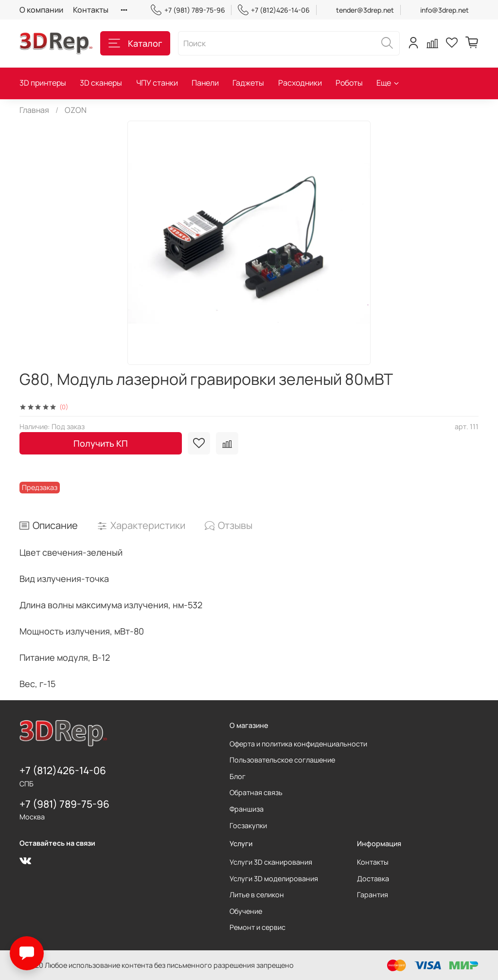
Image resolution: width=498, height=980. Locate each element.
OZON (76, 110)
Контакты (91, 10)
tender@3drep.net (365, 10)
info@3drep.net (445, 10)
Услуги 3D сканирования (271, 862)
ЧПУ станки (157, 83)
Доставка (373, 879)
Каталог (135, 43)
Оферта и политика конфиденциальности (298, 744)
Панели (205, 83)
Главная (34, 110)
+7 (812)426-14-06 (274, 10)
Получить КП (101, 443)
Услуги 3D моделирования (274, 879)
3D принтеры (43, 83)
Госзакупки (248, 826)
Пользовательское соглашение (282, 760)
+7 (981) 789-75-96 (188, 10)
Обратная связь (256, 792)
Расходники (300, 83)
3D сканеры (101, 83)
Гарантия (373, 895)
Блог (238, 776)
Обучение (246, 911)
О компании (41, 10)
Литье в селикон (257, 895)
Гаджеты (248, 83)
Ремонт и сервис (258, 927)
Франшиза (247, 809)
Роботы (349, 83)
